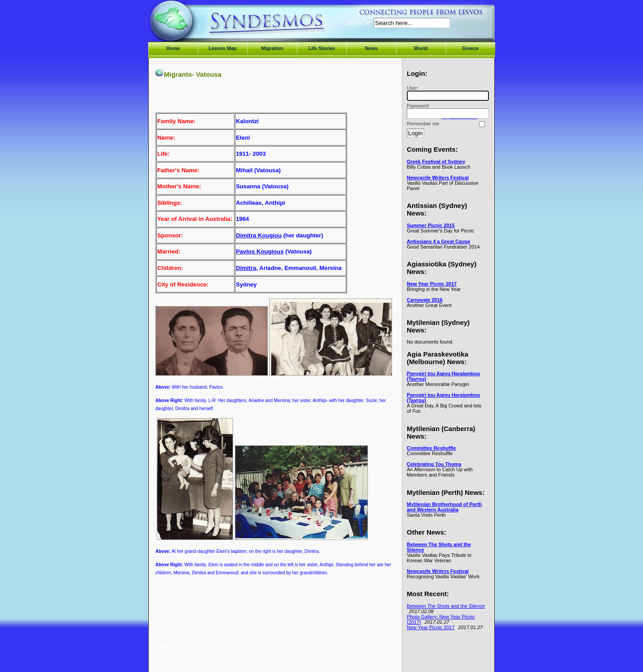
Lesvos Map (223, 48)
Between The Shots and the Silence (446, 606)
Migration (272, 48)
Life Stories (322, 48)
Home (173, 48)
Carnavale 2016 (425, 300)
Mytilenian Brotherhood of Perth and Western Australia (444, 507)
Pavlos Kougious (260, 251)
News (371, 48)
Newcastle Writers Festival (438, 178)
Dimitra (246, 268)
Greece (470, 48)
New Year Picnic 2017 (432, 284)
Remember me (423, 124)
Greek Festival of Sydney (436, 162)
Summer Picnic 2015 (431, 225)
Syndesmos (206, 26)
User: (447, 93)
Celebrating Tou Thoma (434, 464)
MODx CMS (223, 651)
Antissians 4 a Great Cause (438, 241)
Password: (447, 111)
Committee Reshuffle (431, 448)
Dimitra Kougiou (259, 235)
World (421, 48)
